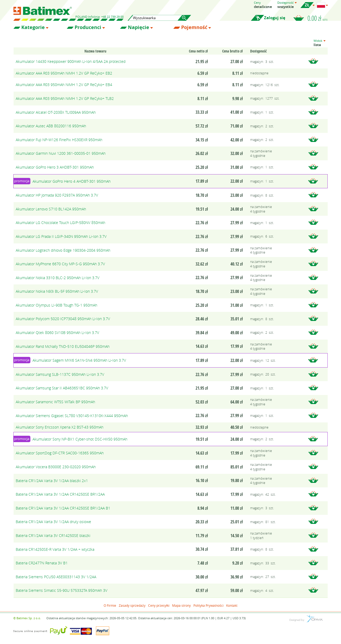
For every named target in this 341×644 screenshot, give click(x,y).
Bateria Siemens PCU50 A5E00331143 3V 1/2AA (56, 577)
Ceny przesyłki (159, 605)
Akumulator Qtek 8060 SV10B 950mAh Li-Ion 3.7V (57, 333)
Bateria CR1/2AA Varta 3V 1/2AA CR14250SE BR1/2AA (60, 494)
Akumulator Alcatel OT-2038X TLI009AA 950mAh (56, 112)
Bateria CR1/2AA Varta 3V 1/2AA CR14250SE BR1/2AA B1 (63, 508)
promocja (22, 181)
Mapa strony (181, 605)
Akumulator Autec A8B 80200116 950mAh (51, 126)
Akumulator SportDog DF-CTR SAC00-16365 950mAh (60, 453)
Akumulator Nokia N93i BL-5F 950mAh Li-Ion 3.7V (57, 291)
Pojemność (194, 27)
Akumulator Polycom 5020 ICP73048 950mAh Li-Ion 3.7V (63, 319)
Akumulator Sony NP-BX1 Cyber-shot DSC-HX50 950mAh (80, 439)
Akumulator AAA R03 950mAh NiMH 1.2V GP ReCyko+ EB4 (64, 85)
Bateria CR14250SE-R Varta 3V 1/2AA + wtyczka (55, 549)
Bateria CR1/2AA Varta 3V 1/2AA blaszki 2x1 (52, 481)
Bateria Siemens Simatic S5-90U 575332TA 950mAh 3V (62, 590)
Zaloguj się (275, 18)
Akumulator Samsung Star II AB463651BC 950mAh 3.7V (62, 388)
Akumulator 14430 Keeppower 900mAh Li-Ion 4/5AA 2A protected (71, 61)
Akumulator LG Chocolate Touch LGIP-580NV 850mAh (60, 223)
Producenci (88, 27)
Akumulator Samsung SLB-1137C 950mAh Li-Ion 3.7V (60, 374)
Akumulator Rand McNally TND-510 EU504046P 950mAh (63, 346)
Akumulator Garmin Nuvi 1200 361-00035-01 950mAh (61, 153)
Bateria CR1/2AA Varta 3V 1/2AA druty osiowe (53, 522)
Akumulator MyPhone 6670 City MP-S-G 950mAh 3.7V (60, 264)
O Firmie (110, 605)
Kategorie (33, 27)
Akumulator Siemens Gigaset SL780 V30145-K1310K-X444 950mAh (72, 416)
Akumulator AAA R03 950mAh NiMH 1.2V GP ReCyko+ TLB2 (65, 98)
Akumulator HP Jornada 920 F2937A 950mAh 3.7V (57, 195)
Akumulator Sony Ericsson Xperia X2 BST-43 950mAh (60, 427)
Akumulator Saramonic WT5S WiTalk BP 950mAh (55, 402)
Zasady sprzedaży (132, 605)
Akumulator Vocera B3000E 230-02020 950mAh (56, 467)
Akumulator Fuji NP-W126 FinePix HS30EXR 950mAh (59, 140)
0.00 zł (318, 18)
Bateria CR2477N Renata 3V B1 (42, 563)
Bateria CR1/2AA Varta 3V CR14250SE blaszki (53, 535)
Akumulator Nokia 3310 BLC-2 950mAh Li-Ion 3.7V (58, 278)
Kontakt (232, 605)
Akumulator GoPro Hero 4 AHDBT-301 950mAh (72, 181)
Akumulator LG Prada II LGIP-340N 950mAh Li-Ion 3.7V (61, 236)
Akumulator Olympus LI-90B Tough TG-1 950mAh (56, 305)
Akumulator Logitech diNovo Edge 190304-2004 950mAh (63, 250)
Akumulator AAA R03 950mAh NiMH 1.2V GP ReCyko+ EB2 (64, 73)
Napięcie (139, 27)
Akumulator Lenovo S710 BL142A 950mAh (51, 209)
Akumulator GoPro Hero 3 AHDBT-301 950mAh (55, 167)
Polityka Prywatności (208, 605)
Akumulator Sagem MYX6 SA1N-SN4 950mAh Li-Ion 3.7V (79, 360)
